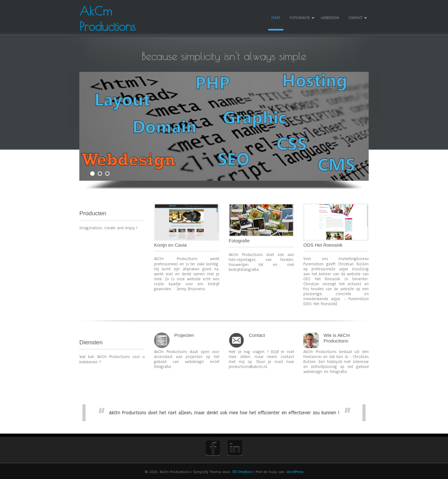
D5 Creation (242, 472)
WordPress (295, 472)
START (276, 18)
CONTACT (355, 18)
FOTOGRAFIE (300, 18)
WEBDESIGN (330, 18)
